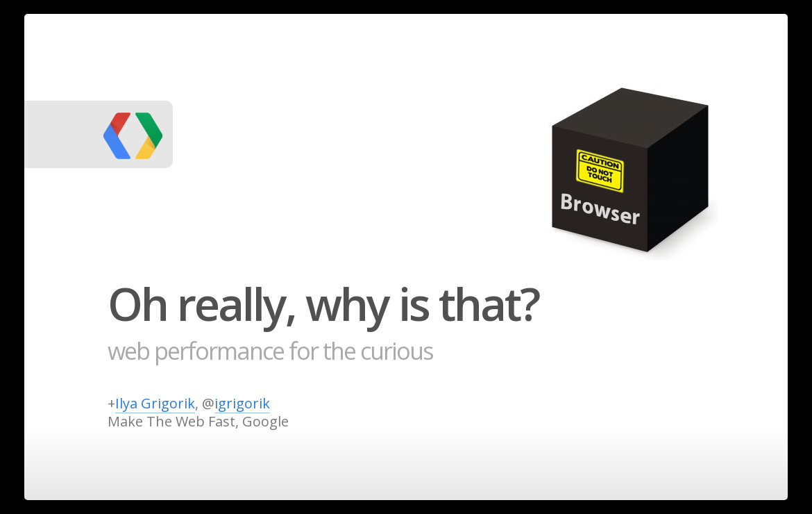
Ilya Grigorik (155, 403)
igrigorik (242, 403)
